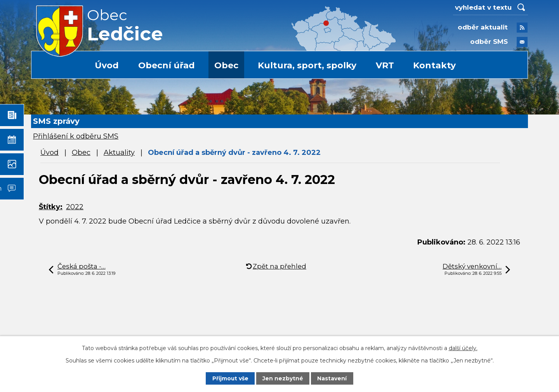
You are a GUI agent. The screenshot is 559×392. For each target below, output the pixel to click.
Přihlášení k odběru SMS (76, 136)
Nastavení (332, 378)
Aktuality (119, 153)
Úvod (107, 65)
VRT (385, 65)
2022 (75, 207)
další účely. (463, 348)
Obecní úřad (167, 65)
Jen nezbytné (283, 378)
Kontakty (434, 65)
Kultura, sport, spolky (307, 65)
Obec (226, 65)
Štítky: (51, 207)
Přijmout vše (230, 378)
